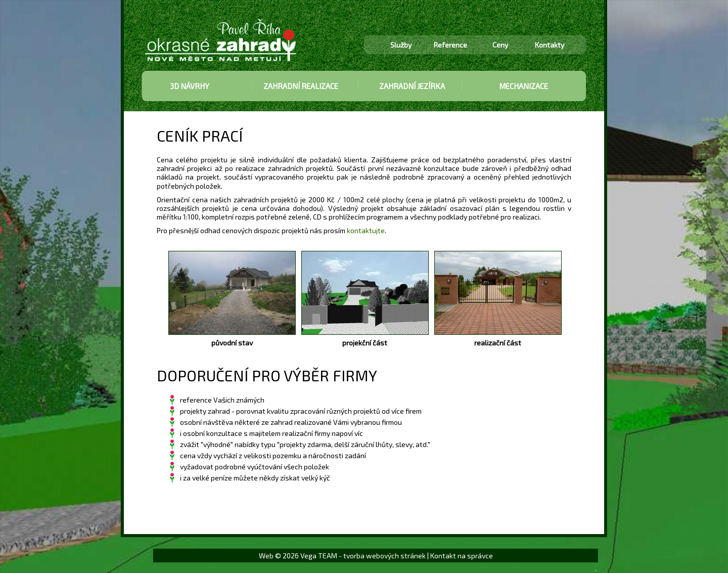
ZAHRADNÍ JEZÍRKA (412, 86)
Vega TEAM (319, 556)
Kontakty (550, 45)
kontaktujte (366, 230)
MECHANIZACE (524, 86)
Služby (401, 45)
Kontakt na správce (462, 556)
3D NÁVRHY (190, 86)
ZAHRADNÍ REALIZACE (301, 86)
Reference (450, 45)
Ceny (500, 45)
